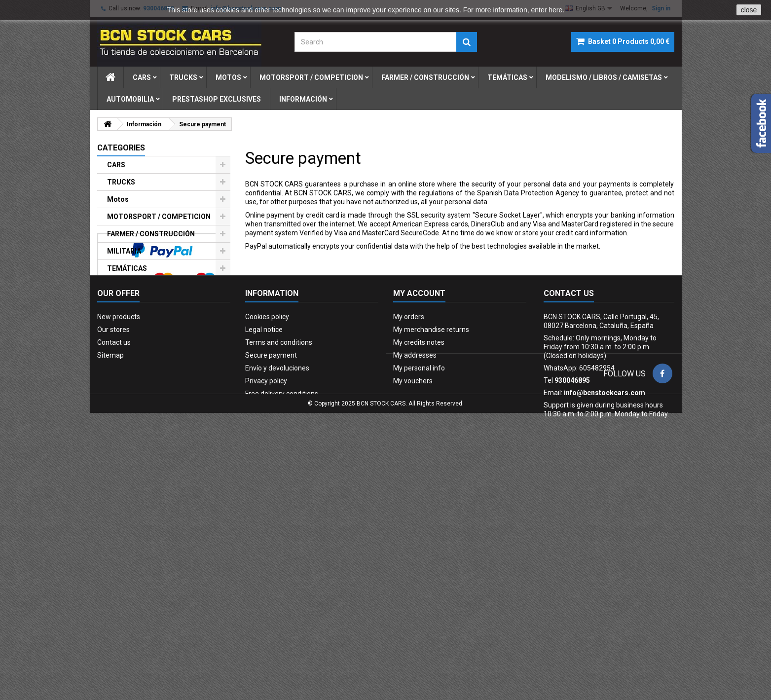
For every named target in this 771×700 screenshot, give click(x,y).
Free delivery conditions (282, 608)
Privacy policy (266, 595)
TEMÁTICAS (127, 268)
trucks (183, 77)
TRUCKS (121, 182)
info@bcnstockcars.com (605, 607)
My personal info (419, 582)
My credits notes (419, 556)
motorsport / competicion (311, 77)
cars (142, 77)
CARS (116, 165)
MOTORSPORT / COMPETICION (159, 217)
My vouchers (413, 595)
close (749, 10)
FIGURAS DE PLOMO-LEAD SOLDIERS (150, 332)
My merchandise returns (431, 544)
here (555, 10)
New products (119, 531)
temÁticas (507, 77)
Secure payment (271, 569)
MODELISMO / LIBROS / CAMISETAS (145, 290)
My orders (409, 531)
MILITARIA (124, 251)
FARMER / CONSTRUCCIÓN (151, 234)
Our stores (113, 544)
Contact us (114, 556)
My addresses (415, 569)
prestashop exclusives (217, 99)
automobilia (130, 99)
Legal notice (264, 544)
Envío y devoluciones (277, 582)
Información (303, 99)
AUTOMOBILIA (131, 311)
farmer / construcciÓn (425, 77)
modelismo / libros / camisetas (604, 77)
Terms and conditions (279, 556)
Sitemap (110, 569)
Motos (118, 199)
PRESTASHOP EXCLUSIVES (151, 353)
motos (228, 77)
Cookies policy (267, 531)
